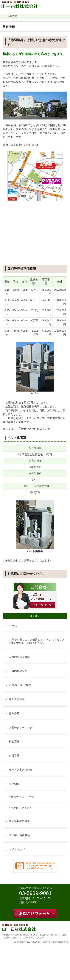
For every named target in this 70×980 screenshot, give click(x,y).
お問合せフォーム (66, 4)
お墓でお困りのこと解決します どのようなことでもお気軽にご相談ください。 (37, 641)
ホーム (13, 625)
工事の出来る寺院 (19, 657)
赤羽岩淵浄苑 (17, 699)
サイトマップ (17, 849)
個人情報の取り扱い (21, 821)
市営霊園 (14, 756)
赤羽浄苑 (14, 713)
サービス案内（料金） (22, 770)
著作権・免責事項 (19, 835)
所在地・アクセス (21, 808)
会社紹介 (14, 784)
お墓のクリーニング (21, 727)
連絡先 (58, 4)
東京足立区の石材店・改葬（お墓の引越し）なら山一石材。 (34, 936)
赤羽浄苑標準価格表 (22, 269)
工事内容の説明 (18, 671)
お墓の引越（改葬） (21, 685)
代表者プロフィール (23, 797)
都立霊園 (14, 741)
